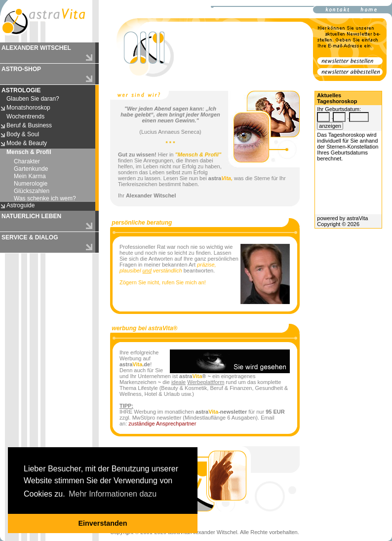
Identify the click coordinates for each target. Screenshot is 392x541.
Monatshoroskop (28, 108)
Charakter (27, 161)
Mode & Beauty (27, 143)
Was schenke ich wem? (45, 198)
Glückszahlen (32, 191)
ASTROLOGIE (21, 90)
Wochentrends (25, 116)
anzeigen (330, 126)
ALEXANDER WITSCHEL (36, 48)
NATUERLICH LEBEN (31, 216)
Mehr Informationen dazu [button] (113, 494)
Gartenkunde (31, 169)
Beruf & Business (29, 125)
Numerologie (31, 184)
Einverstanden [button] (102, 523)
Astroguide (20, 205)
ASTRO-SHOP (21, 69)
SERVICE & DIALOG (30, 237)
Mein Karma (30, 176)
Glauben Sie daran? (33, 99)
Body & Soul (23, 134)
